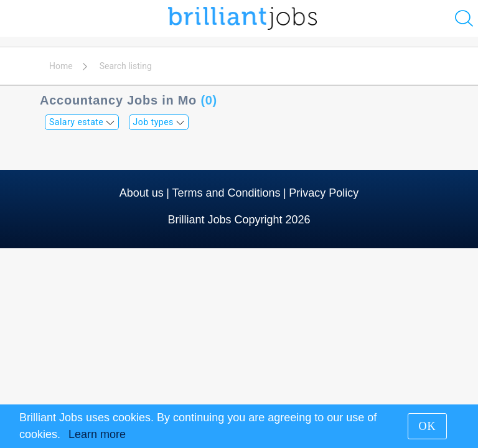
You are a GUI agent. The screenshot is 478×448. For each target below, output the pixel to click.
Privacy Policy (324, 193)
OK (428, 426)
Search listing (126, 66)
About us (142, 193)
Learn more (97, 434)
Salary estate (82, 122)
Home (61, 66)
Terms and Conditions (226, 193)
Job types (159, 122)
